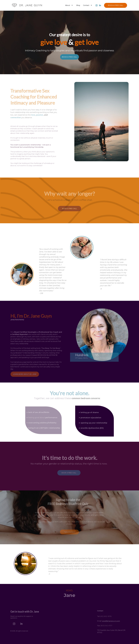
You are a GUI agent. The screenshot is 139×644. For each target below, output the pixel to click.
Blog (78, 5)
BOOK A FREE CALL (116, 5)
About (68, 5)
